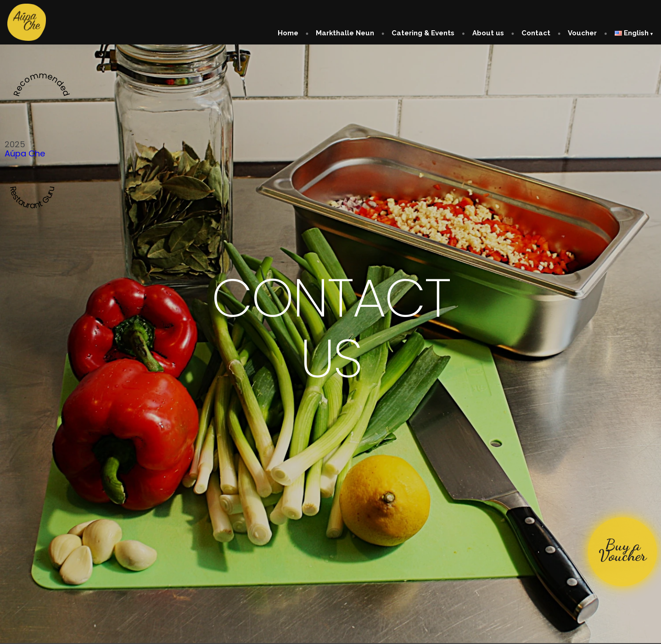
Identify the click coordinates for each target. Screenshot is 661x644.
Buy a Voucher (622, 550)
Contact (536, 33)
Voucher (582, 33)
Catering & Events (423, 33)
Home (288, 33)
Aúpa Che (25, 153)
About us (488, 33)
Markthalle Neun (345, 33)
